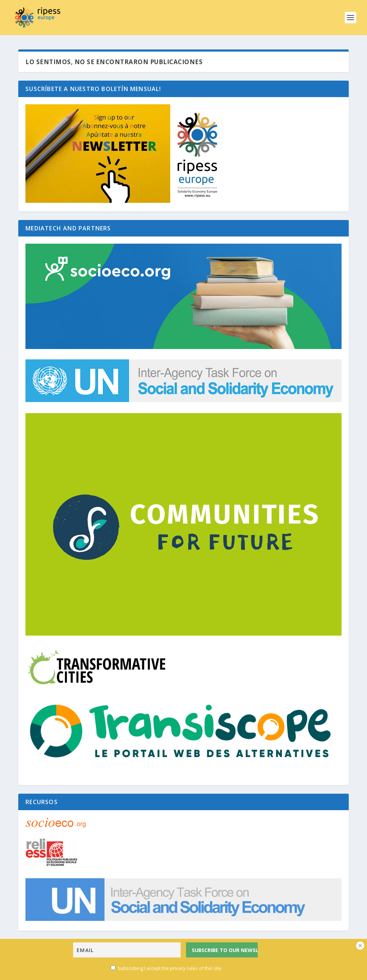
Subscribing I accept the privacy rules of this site (166, 970)
